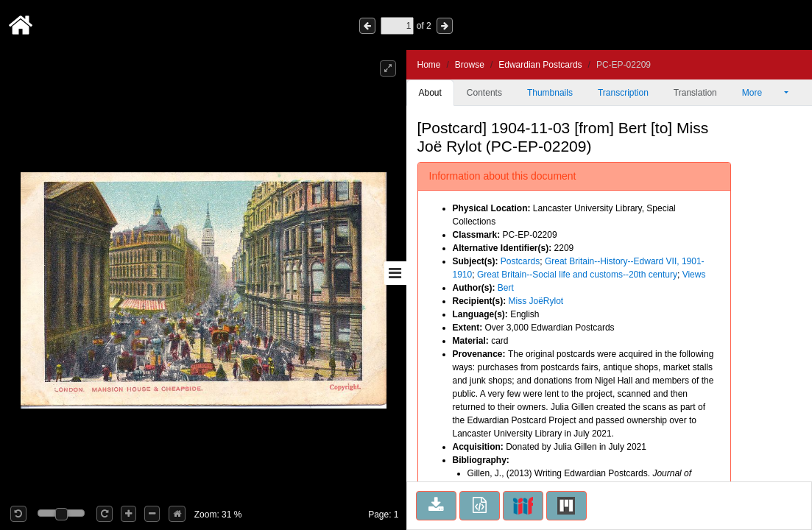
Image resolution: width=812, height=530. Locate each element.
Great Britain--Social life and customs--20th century (577, 275)
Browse (470, 65)
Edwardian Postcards (540, 65)
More (762, 93)
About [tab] (430, 93)
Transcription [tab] (623, 93)
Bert (506, 288)
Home (429, 65)
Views (694, 275)
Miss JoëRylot (536, 301)
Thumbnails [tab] (550, 93)
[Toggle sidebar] (395, 273)
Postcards (520, 261)
